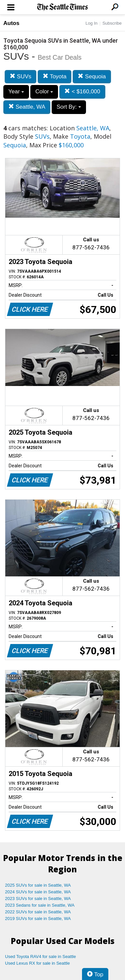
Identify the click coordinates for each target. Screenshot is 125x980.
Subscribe (112, 23)
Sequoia (92, 76)
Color (44, 91)
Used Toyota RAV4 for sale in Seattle (40, 956)
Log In (91, 23)
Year (16, 91)
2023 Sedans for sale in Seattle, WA (40, 905)
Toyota (55, 76)
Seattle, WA (27, 107)
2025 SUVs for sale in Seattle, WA (38, 885)
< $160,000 (82, 91)
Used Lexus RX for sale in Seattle (37, 963)
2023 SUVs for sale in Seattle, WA (38, 898)
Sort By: (69, 107)
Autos (11, 23)
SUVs (20, 76)
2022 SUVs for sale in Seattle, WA (38, 912)
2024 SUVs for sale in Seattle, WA (38, 892)
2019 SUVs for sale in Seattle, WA (38, 918)
